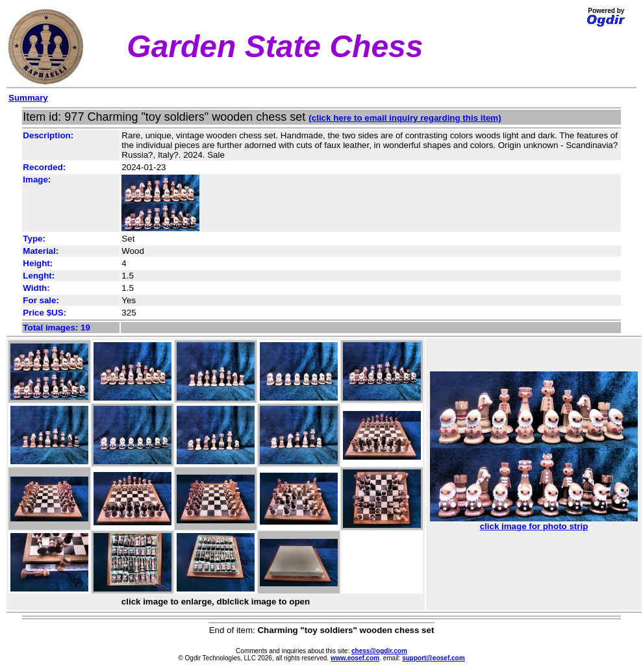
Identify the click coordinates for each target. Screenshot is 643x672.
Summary (28, 98)
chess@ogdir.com (379, 651)
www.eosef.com (355, 658)
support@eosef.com (433, 658)
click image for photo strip (534, 522)
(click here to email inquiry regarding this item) (405, 118)
